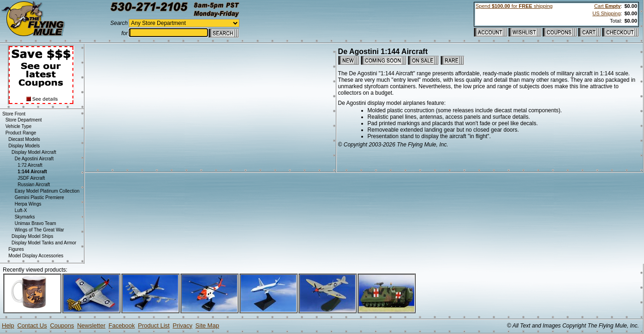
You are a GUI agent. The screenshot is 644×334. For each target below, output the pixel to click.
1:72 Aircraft (30, 165)
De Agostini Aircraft (34, 159)
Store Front (14, 114)
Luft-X (21, 210)
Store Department (24, 120)
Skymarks (25, 217)
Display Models (24, 146)
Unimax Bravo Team (36, 223)
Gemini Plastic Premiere (39, 197)
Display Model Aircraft (34, 152)
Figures (16, 249)
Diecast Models (24, 139)
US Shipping (606, 13)
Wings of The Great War (39, 230)
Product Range (21, 133)
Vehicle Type (19, 126)
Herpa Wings (28, 204)
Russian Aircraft (34, 185)
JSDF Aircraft (31, 178)
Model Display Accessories (36, 256)
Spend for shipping (514, 6)
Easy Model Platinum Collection (47, 191)
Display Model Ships (33, 236)
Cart (607, 6)
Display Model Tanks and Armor (44, 243)
